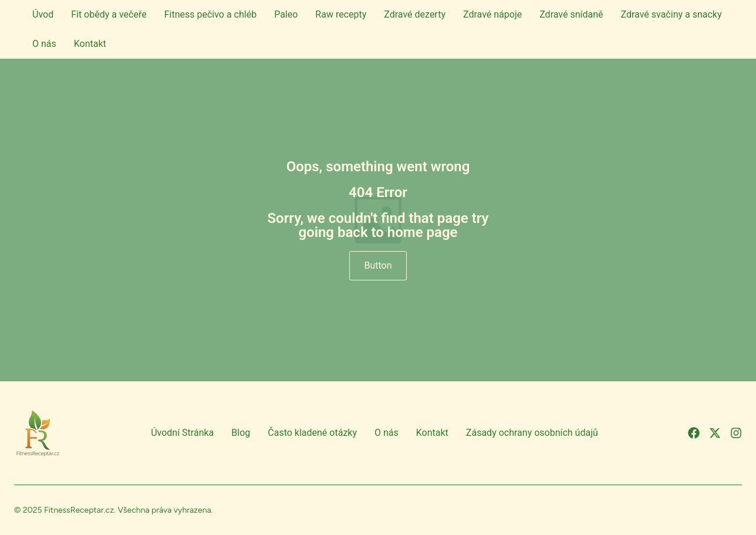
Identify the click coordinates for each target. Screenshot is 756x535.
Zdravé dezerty (415, 14)
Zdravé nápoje (492, 14)
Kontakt (90, 44)
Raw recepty (341, 14)
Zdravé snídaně (571, 14)
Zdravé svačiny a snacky (671, 14)
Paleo (286, 14)
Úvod (43, 14)
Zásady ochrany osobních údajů (532, 433)
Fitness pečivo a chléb (210, 14)
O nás (44, 44)
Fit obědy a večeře (109, 14)
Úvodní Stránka (182, 433)
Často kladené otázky (312, 433)
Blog (241, 433)
